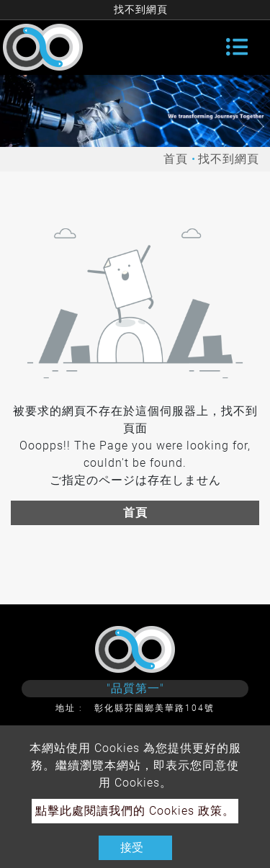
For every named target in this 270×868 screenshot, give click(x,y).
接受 (132, 847)
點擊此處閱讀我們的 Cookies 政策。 (135, 811)
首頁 (176, 159)
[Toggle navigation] (237, 47)
